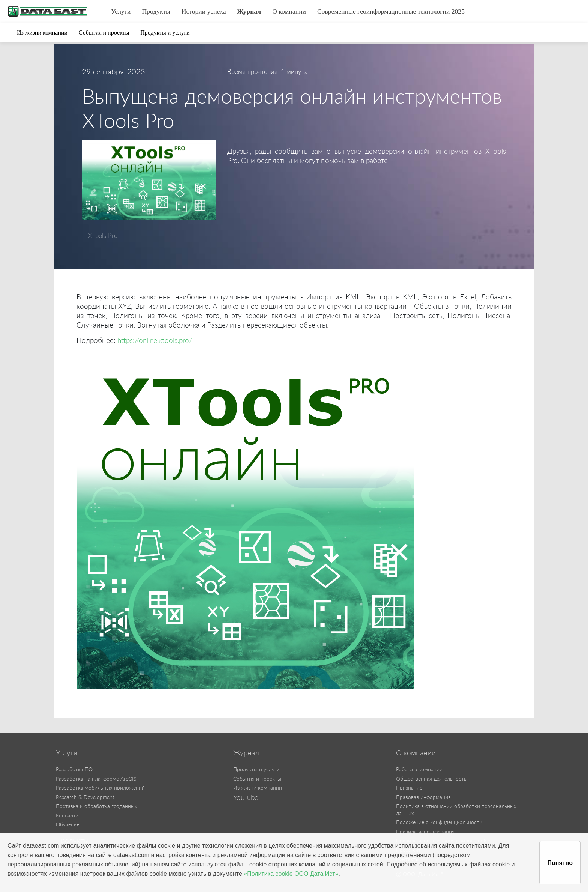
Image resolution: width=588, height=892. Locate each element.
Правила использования (425, 831)
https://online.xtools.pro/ (157, 340)
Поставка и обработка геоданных (97, 806)
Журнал (249, 11)
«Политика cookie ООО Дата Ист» (291, 874)
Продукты (156, 11)
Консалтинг (70, 815)
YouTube (246, 797)
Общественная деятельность (431, 778)
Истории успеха (204, 11)
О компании (289, 11)
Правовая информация (423, 797)
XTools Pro (103, 235)
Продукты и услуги (165, 32)
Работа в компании (419, 769)
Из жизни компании (42, 32)
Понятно (560, 863)
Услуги (121, 11)
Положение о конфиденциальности (439, 822)
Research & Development (85, 797)
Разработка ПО (74, 769)
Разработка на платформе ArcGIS (96, 778)
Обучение (68, 824)
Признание (409, 787)
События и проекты (104, 32)
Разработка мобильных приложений (100, 787)
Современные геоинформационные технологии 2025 (391, 11)
